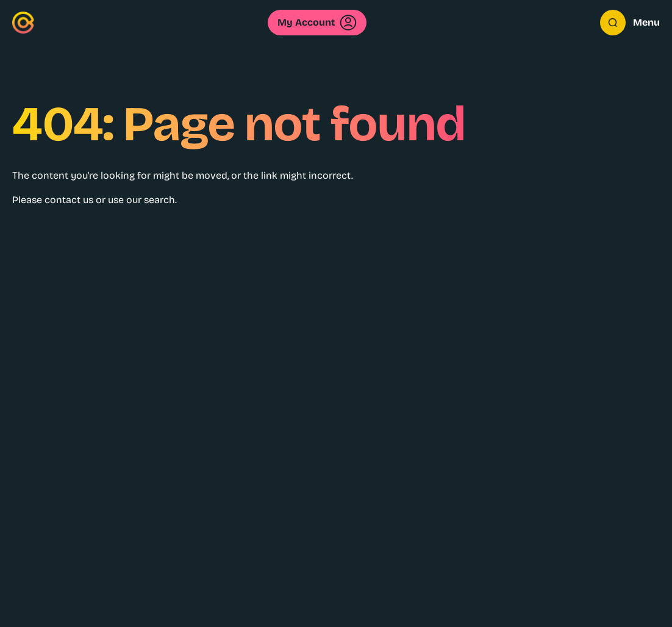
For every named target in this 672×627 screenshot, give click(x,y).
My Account (317, 23)
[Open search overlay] (613, 23)
